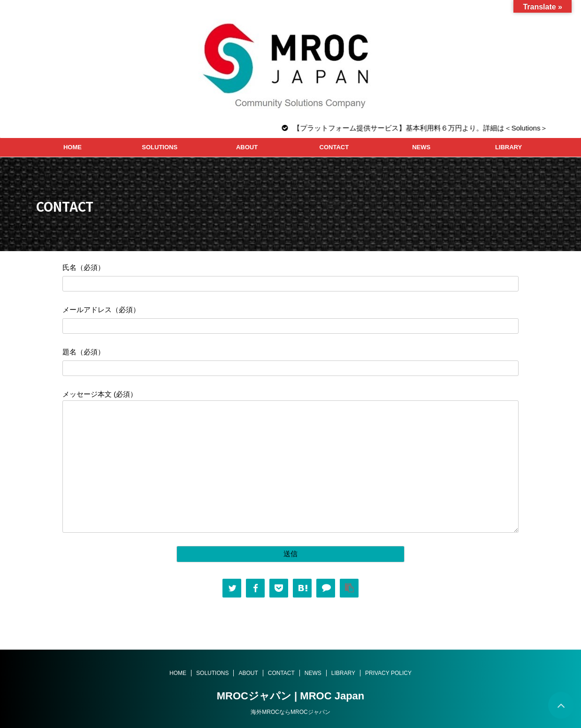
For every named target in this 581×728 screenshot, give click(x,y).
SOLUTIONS (160, 147)
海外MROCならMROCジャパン (290, 712)
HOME (73, 147)
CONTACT (334, 147)
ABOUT (247, 147)
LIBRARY (508, 147)
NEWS (421, 147)
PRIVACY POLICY (388, 673)
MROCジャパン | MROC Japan (291, 696)
